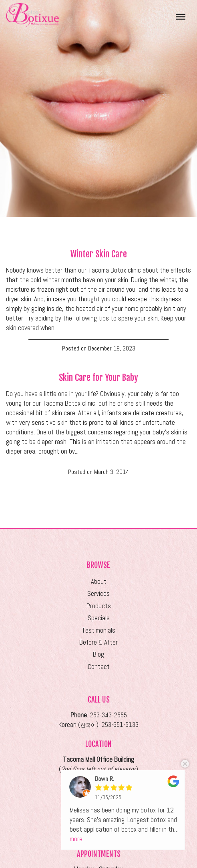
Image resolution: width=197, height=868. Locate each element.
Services (98, 594)
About (99, 582)
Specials (99, 618)
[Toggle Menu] (181, 16)
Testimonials (98, 630)
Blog (98, 654)
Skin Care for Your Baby (98, 377)
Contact (99, 667)
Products (99, 606)
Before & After (98, 642)
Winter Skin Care (99, 254)
